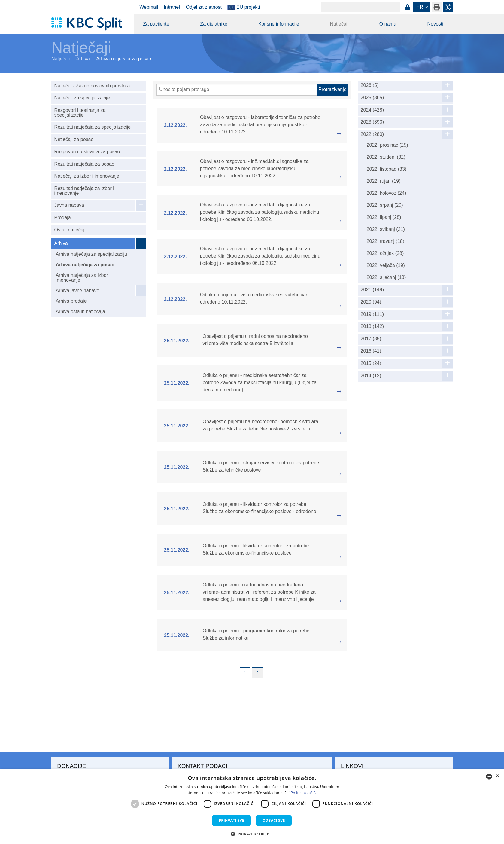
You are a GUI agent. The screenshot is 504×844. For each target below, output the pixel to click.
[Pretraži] (237, 90)
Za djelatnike (214, 24)
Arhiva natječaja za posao (85, 265)
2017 (371, 339)
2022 (372, 134)
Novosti (435, 24)
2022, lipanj (384, 217)
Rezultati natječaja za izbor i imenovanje (84, 191)
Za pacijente (156, 24)
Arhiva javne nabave (77, 291)
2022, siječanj (386, 277)
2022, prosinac (387, 145)
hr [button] (420, 7)
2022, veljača (386, 265)
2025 (372, 98)
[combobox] (489, 777)
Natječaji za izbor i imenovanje (87, 176)
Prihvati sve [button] (231, 820)
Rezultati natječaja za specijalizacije (93, 127)
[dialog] (252, 807)
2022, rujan (384, 181)
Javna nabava (69, 205)
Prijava (407, 7)
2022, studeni (386, 157)
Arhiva (83, 59)
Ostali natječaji (70, 230)
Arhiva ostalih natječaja (80, 312)
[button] (252, 834)
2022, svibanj (386, 229)
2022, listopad (387, 169)
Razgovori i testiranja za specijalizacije (80, 113)
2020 (371, 302)
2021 (372, 290)
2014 (371, 376)
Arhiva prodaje (71, 301)
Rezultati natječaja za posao (84, 164)
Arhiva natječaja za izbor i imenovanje (83, 278)
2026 (370, 85)
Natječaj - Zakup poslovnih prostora (92, 86)
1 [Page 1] (245, 673)
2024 (372, 110)
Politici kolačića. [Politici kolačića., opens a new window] (305, 793)
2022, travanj (386, 241)
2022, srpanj (385, 205)
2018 (372, 326)
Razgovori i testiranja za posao (87, 152)
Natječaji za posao (74, 139)
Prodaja (63, 217)
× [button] (497, 776)
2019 (372, 314)
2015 (371, 363)
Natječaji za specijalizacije (82, 98)
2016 (371, 351)
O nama (388, 24)
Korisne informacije (279, 24)
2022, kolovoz (387, 193)
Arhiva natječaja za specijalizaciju (91, 254)
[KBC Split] (90, 24)
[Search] (361, 7)
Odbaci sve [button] (274, 820)
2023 (372, 122)
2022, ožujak (385, 253)
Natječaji (339, 24)
